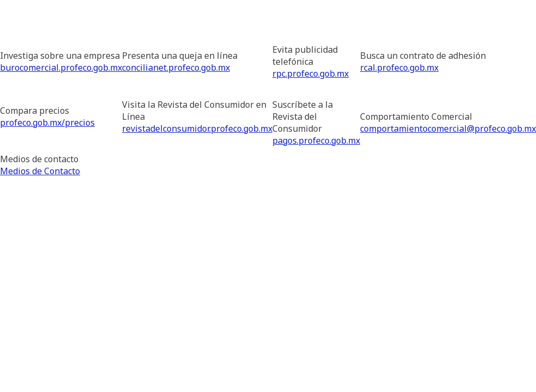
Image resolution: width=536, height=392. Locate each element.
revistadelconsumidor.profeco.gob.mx (197, 128)
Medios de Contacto (40, 171)
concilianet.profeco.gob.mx (176, 68)
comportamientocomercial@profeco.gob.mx (448, 128)
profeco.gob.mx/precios (47, 122)
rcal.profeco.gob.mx (399, 68)
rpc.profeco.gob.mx (310, 73)
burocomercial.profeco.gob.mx (61, 68)
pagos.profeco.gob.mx (316, 140)
